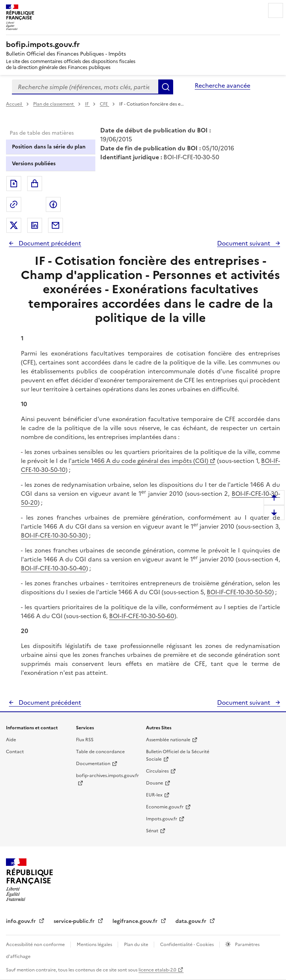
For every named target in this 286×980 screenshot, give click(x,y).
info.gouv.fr (22, 921)
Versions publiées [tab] (34, 164)
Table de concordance (100, 752)
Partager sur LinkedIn (35, 225)
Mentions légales (95, 945)
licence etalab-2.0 (157, 970)
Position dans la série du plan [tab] (49, 147)
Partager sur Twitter (14, 225)
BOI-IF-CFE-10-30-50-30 (53, 535)
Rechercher (166, 87)
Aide (11, 740)
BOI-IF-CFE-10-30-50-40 (53, 568)
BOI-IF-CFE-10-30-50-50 (239, 592)
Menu (276, 10)
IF (87, 104)
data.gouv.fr (192, 921)
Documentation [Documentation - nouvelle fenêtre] (93, 764)
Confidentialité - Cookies (188, 945)
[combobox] (85, 87)
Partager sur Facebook (53, 204)
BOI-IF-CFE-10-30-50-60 (142, 616)
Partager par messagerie (55, 225)
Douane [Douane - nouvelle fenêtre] (155, 783)
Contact (15, 752)
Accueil (15, 104)
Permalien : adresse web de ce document (14, 204)
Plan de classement (54, 104)
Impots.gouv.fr (162, 819)
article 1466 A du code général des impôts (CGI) (140, 461)
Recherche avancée (223, 85)
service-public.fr (75, 921)
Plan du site (137, 945)
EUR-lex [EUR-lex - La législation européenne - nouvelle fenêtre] (154, 795)
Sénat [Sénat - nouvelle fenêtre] (152, 831)
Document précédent (49, 243)
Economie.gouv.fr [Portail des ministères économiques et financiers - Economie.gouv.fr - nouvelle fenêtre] (165, 807)
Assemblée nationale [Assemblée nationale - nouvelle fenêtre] (168, 740)
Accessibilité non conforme (36, 945)
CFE (104, 104)
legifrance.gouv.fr (136, 921)
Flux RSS (85, 740)
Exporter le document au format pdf (14, 184)
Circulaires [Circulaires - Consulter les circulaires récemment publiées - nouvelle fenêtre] (157, 771)
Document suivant (244, 243)
